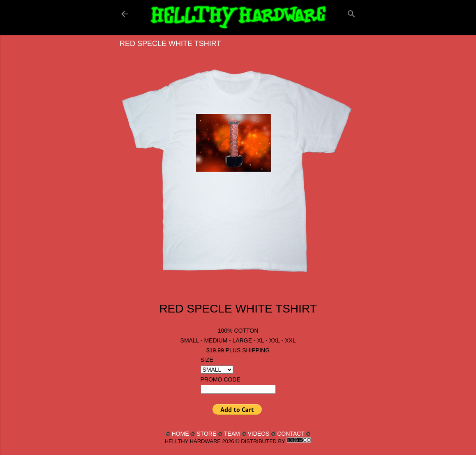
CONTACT (291, 434)
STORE (206, 434)
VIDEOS (258, 434)
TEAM (232, 434)
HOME (180, 434)
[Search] (351, 12)
